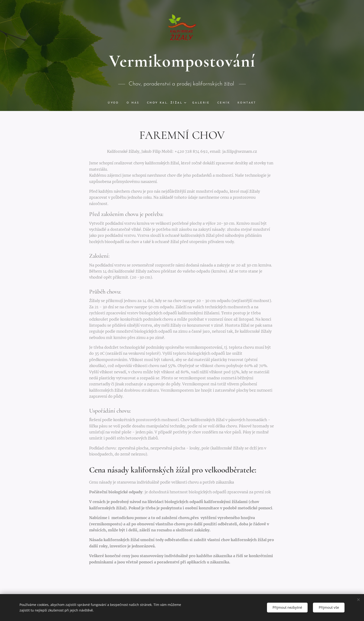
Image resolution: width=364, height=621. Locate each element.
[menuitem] (114, 103)
